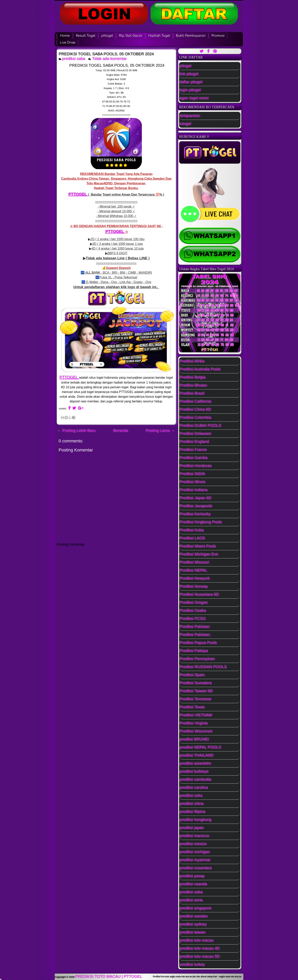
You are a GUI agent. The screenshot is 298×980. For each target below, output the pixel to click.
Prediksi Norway (194, 586)
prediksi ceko (191, 796)
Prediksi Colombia (196, 418)
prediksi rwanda (194, 884)
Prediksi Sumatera (196, 683)
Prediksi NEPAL (194, 570)
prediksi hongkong (196, 820)
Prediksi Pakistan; (195, 635)
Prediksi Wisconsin (196, 731)
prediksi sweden (194, 916)
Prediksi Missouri (195, 562)
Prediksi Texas (193, 707)
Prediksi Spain (192, 675)
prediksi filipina (193, 812)
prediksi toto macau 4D (200, 948)
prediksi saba (74, 59)
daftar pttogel (191, 82)
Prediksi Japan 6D (196, 498)
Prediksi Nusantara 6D (200, 594)
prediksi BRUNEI (195, 739)
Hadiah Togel (159, 36)
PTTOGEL (78, 194)
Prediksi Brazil (192, 393)
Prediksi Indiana (194, 490)
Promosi (218, 36)
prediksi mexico (193, 844)
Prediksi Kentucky (195, 514)
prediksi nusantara (196, 868)
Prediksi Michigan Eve (199, 554)
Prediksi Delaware (196, 434)
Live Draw (68, 43)
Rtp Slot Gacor (131, 36)
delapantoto (190, 116)
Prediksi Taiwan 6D (197, 691)
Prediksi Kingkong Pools (201, 522)
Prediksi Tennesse (196, 699)
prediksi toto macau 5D (200, 956)
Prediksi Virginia (194, 723)
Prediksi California (196, 401)
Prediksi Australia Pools (200, 369)
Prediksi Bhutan (194, 385)
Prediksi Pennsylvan (198, 659)
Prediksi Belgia (193, 377)
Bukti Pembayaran (191, 36)
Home (65, 36)
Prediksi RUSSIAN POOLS (203, 667)
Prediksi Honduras (196, 466)
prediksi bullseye (194, 771)
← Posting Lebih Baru (77, 431)
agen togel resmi (194, 98)
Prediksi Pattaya (194, 651)
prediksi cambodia (196, 779)
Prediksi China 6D (196, 409)
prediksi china (192, 804)
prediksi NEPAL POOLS (201, 747)
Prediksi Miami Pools (198, 546)
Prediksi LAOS (193, 538)
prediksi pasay (192, 876)
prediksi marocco (195, 836)
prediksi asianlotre (196, 763)
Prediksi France (194, 450)
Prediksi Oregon (194, 603)
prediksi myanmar (195, 860)
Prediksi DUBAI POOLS (201, 426)
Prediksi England (195, 442)
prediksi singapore (196, 908)
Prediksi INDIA (193, 474)
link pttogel (189, 74)
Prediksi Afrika (192, 361)
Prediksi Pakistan (195, 627)
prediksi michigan (195, 852)
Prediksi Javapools (196, 506)
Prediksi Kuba (192, 530)
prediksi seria (191, 900)
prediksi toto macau (197, 940)
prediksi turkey (193, 965)
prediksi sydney (193, 924)
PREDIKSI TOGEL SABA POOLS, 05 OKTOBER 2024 (106, 54)
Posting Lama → (161, 431)
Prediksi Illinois (193, 482)
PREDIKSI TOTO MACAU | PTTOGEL (109, 976)
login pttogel (190, 90)
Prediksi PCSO (193, 619)
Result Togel (86, 36)
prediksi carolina (194, 788)
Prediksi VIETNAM (196, 715)
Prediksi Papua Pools (199, 643)
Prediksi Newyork (195, 578)
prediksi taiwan (193, 932)
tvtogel (186, 124)
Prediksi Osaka (193, 611)
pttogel (107, 36)
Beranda (121, 431)
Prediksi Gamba (194, 458)
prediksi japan (192, 828)
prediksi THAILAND (197, 755)
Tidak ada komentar (110, 59)
